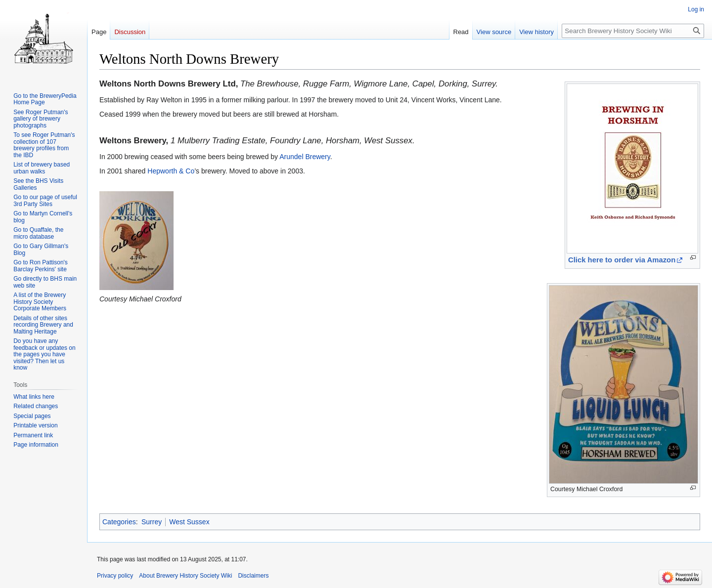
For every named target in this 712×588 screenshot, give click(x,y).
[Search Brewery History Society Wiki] (633, 31)
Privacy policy (115, 576)
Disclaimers (253, 576)
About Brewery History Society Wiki (185, 576)
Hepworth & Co (171, 171)
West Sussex (189, 522)
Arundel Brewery (305, 157)
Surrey (152, 522)
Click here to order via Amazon (622, 260)
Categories (119, 522)
